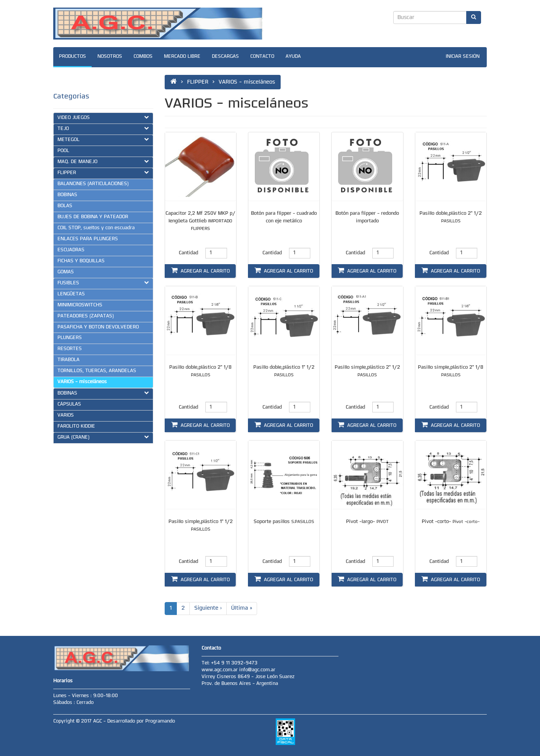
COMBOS (143, 57)
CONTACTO (262, 57)
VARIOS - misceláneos (82, 382)
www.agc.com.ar (220, 670)
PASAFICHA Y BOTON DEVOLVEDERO (98, 327)
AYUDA (293, 57)
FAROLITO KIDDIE (76, 426)
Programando (160, 721)
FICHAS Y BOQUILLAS (81, 261)
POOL (63, 151)
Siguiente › (208, 608)
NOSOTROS (110, 57)
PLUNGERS (70, 338)
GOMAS (66, 272)
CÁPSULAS (69, 404)
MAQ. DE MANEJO (103, 162)
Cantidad (188, 253)
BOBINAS (67, 195)
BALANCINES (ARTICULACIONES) (93, 184)
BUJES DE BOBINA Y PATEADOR (93, 217)
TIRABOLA (68, 360)
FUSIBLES (103, 283)
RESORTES (70, 349)
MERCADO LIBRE (182, 57)
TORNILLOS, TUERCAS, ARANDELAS (97, 371)
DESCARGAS (225, 57)
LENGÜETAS (71, 294)
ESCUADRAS (71, 250)
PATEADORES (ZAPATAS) (86, 316)
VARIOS (66, 415)
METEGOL (103, 139)
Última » (242, 608)
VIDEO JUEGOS (103, 117)
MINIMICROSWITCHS (80, 305)
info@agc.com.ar (257, 670)
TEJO (103, 128)
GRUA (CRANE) (103, 437)
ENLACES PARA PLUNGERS (88, 239)
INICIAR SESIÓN (463, 57)
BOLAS (65, 206)
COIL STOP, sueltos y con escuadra (96, 228)
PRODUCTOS (72, 57)
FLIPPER (103, 173)
